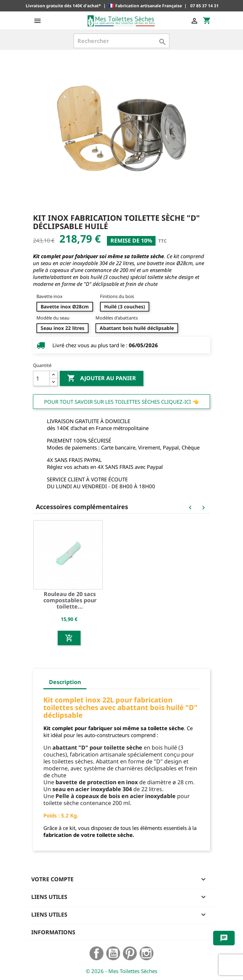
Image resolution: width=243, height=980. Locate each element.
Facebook (97, 953)
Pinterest (130, 953)
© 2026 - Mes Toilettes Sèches (121, 971)
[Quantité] (41, 378)
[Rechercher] (121, 41)
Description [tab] (65, 682)
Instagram (146, 953)
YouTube (113, 953)
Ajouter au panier (102, 378)
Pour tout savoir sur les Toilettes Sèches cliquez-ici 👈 (121, 402)
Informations (53, 932)
